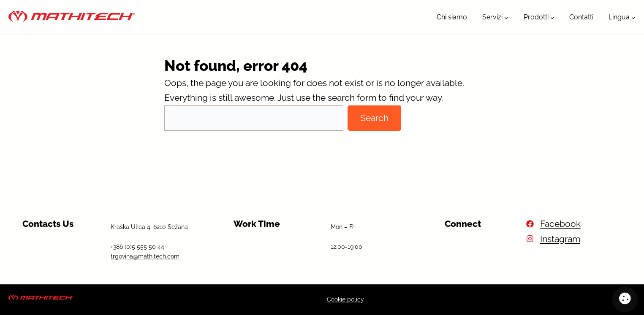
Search (374, 118)
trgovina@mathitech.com (145, 256)
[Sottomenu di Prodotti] (552, 17)
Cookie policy (345, 299)
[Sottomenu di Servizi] (506, 17)
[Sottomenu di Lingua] (633, 17)
